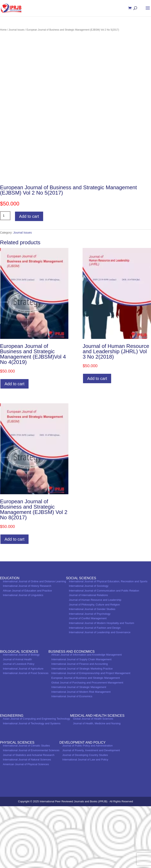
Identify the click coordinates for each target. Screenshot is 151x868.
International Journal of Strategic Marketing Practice (82, 730)
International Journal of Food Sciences (26, 735)
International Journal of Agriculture (23, 730)
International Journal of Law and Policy (85, 822)
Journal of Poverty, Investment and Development (91, 812)
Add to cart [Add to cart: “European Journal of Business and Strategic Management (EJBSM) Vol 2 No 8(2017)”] (14, 601)
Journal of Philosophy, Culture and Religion (94, 666)
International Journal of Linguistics (23, 657)
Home (3, 30)
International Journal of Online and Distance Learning (34, 643)
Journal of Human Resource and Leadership (95, 662)
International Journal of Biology (21, 716)
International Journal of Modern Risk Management (81, 754)
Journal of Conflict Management (88, 680)
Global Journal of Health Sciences (93, 780)
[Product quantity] (5, 277)
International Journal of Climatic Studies (26, 808)
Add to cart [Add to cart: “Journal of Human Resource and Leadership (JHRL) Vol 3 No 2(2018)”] (97, 440)
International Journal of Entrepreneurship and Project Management (91, 735)
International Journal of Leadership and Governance (100, 694)
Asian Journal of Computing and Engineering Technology (36, 780)
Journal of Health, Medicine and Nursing (97, 785)
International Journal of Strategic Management (79, 749)
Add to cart (29, 278)
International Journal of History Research (27, 648)
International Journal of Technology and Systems (32, 785)
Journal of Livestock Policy (19, 726)
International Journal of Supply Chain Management (81, 721)
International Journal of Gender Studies (92, 671)
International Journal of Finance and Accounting (80, 726)
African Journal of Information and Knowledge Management (87, 716)
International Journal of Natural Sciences (27, 822)
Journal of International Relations (88, 657)
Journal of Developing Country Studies (85, 817)
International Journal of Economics (72, 758)
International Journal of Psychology (90, 676)
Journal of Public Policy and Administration (87, 808)
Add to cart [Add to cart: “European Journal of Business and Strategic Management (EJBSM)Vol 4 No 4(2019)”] (14, 446)
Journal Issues (17, 30)
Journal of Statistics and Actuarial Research (29, 817)
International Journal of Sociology (89, 648)
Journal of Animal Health (17, 721)
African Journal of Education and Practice (27, 652)
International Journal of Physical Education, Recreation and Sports (108, 643)
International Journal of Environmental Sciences (31, 812)
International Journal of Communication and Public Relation (104, 652)
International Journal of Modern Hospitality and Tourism (101, 685)
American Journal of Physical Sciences (26, 826)
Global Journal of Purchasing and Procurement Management (87, 744)
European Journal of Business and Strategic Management (86, 740)
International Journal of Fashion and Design (95, 690)
